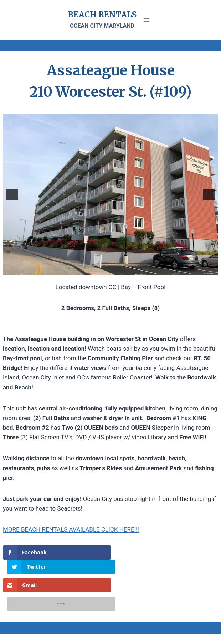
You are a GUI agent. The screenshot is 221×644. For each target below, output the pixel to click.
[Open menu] (147, 20)
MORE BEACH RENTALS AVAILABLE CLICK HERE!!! (71, 529)
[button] (12, 195)
